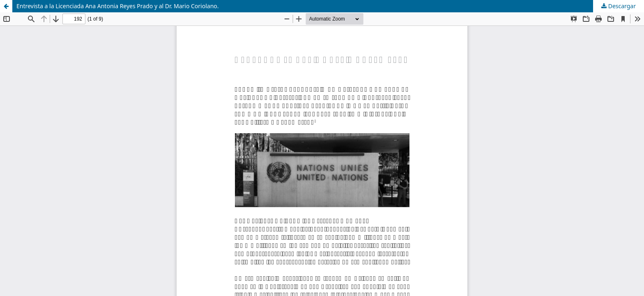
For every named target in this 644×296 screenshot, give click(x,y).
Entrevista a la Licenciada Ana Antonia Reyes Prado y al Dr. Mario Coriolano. (118, 6)
